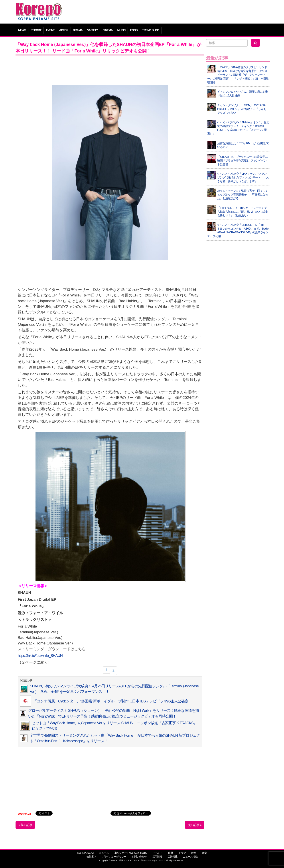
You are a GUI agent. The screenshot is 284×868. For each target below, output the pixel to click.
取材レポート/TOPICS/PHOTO (131, 853)
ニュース (104, 853)
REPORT (36, 30)
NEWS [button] (22, 30)
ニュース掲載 (190, 857)
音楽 (204, 853)
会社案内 (91, 857)
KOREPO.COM (85, 853)
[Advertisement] (174, 12)
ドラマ (182, 853)
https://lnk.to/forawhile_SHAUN (40, 656)
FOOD (134, 30)
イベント (158, 853)
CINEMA (107, 30)
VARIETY (93, 30)
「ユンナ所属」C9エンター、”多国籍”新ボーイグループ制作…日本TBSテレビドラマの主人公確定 (111, 701)
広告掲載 (172, 857)
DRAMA (78, 30)
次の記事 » (195, 825)
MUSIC (121, 30)
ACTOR (64, 30)
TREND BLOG (151, 30)
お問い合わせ (139, 857)
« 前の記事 (25, 825)
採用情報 (157, 857)
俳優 (170, 853)
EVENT (50, 30)
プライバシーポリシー (114, 857)
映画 (194, 853)
